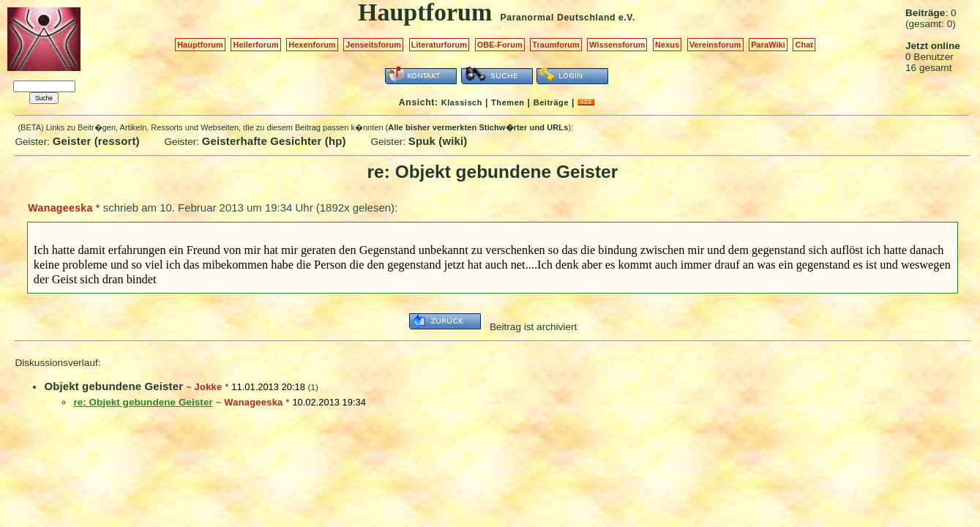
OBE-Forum (500, 45)
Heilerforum (255, 45)
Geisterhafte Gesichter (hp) (274, 141)
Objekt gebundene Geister (113, 386)
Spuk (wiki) (438, 141)
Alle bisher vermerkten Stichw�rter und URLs (478, 127)
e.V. (627, 18)
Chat (804, 45)
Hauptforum (200, 45)
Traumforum (556, 45)
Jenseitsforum (373, 45)
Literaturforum (439, 45)
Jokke (209, 387)
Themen (508, 102)
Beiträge (551, 102)
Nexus (667, 45)
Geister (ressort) (96, 141)
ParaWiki (768, 45)
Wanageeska (60, 208)
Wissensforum (617, 45)
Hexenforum (312, 45)
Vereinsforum (715, 45)
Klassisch (462, 102)
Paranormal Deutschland (558, 18)
